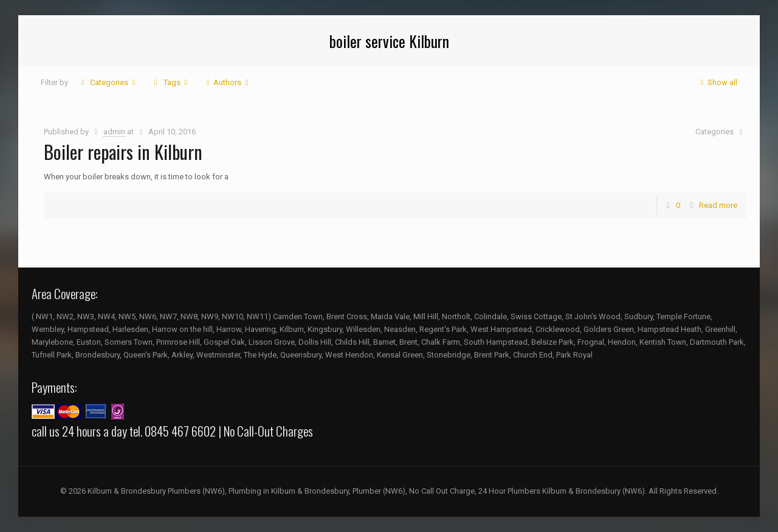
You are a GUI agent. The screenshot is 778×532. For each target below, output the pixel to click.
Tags (170, 82)
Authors (227, 82)
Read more (718, 205)
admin (114, 132)
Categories (108, 82)
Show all (717, 82)
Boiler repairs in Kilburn (123, 152)
